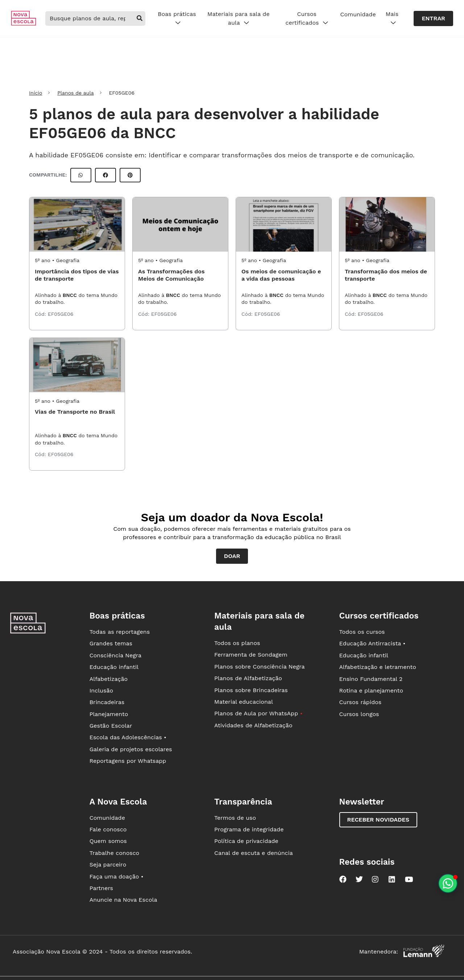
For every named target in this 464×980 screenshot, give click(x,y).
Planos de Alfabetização (248, 678)
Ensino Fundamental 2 (371, 679)
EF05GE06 (61, 314)
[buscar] (139, 18)
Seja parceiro (108, 865)
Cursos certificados (307, 18)
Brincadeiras (107, 702)
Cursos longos (359, 714)
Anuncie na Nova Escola (123, 900)
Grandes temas (111, 643)
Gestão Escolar (111, 726)
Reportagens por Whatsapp (128, 761)
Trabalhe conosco (115, 853)
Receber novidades (378, 820)
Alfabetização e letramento (378, 667)
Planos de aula (75, 93)
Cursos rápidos (361, 702)
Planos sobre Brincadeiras (251, 690)
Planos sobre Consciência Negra (259, 667)
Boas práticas (177, 18)
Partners (101, 888)
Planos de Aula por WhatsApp (258, 713)
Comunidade (358, 14)
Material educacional (244, 702)
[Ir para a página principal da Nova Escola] (24, 24)
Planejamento (109, 714)
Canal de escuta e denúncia (254, 853)
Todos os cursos (362, 632)
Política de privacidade (246, 841)
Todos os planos (237, 643)
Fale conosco (108, 829)
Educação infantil (114, 667)
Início (36, 93)
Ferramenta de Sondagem (251, 655)
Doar (232, 556)
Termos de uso (235, 818)
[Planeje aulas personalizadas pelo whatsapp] (448, 883)
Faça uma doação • (117, 876)
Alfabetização (109, 679)
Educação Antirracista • (372, 643)
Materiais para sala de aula (239, 18)
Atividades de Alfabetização (253, 725)
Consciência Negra (115, 655)
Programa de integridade (249, 829)
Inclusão (101, 690)
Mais (392, 18)
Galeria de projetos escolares (131, 749)
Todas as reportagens (120, 632)
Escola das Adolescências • (128, 737)
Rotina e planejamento (371, 690)
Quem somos (108, 841)
